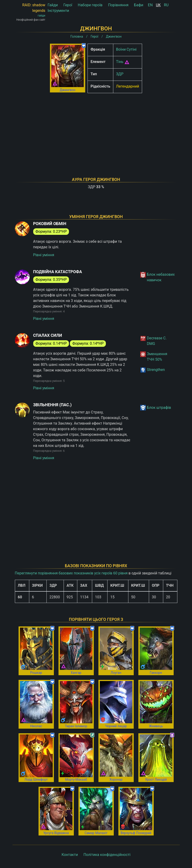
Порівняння (118, 5)
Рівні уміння (44, 255)
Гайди (53, 5)
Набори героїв (90, 5)
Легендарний (128, 86)
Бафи (139, 5)
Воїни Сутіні (126, 49)
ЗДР (120, 74)
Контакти (70, 855)
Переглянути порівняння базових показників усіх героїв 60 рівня (71, 573)
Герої (68, 5)
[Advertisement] (96, 129)
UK (158, 5)
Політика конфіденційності (107, 855)
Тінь (120, 62)
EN (150, 5)
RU (166, 5)
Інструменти (58, 11)
